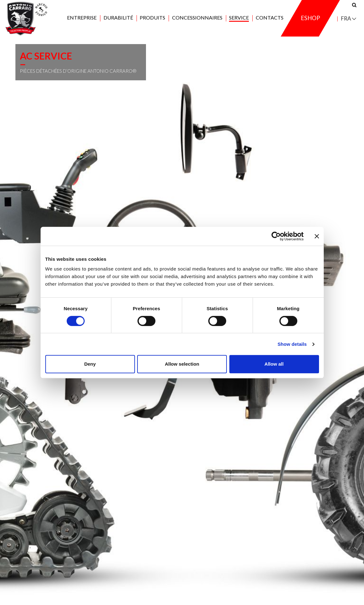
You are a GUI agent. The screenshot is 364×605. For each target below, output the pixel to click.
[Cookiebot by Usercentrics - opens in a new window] (276, 236)
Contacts (270, 19)
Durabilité (118, 19)
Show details (292, 344)
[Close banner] (317, 236)
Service (239, 19)
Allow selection (182, 364)
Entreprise (82, 19)
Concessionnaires (197, 19)
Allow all (274, 364)
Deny (90, 364)
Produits (152, 19)
